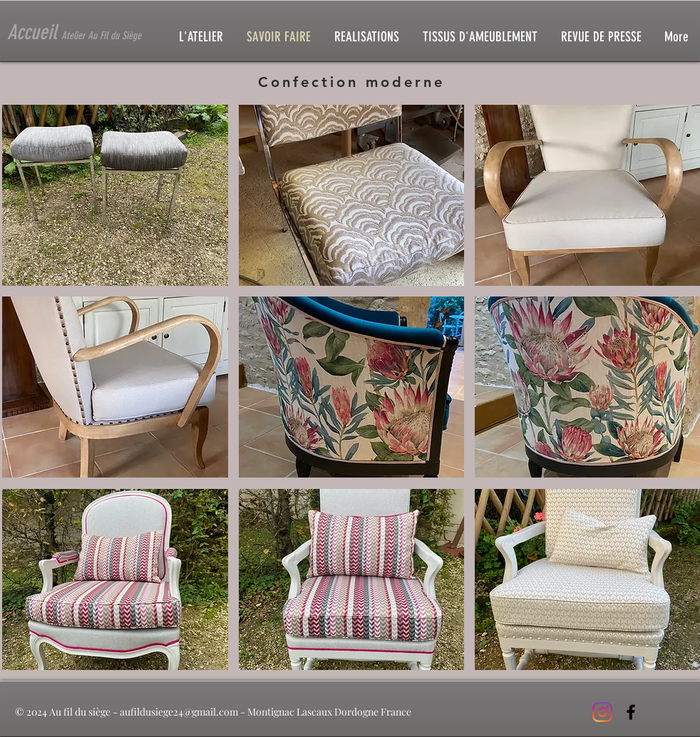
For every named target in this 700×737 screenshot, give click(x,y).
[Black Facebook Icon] (631, 712)
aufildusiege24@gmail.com (179, 712)
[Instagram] (602, 712)
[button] (115, 195)
